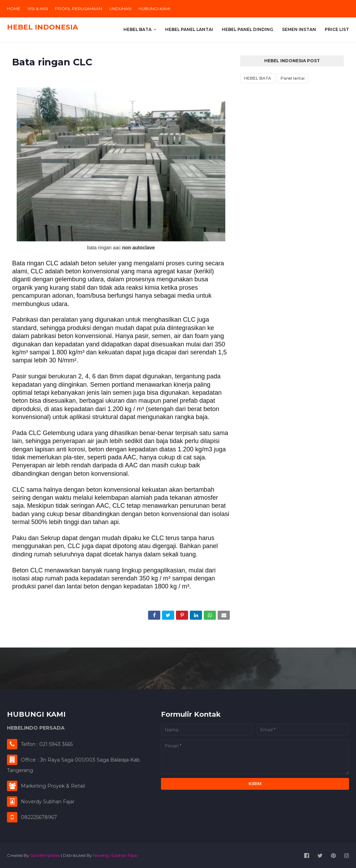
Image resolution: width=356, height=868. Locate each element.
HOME (14, 9)
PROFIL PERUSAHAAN (79, 9)
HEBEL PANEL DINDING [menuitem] (248, 29)
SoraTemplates (45, 855)
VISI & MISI (38, 9)
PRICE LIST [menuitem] (337, 29)
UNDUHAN (120, 9)
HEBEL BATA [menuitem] (137, 29)
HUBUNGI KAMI (154, 9)
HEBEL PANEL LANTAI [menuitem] (189, 29)
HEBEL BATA (258, 78)
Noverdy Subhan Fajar (116, 855)
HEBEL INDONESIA (42, 27)
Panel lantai (293, 78)
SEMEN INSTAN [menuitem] (299, 29)
